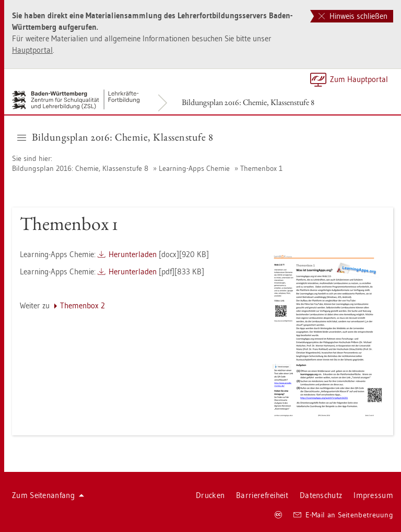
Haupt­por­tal (32, 50)
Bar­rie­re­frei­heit (262, 495)
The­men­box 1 (261, 168)
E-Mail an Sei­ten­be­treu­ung (343, 515)
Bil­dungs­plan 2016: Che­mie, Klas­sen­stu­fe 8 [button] (115, 137)
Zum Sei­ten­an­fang (48, 495)
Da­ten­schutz (321, 495)
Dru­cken (210, 495)
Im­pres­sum (373, 495)
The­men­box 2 (82, 305)
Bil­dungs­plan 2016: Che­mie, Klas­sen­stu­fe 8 (248, 102)
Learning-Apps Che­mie (194, 168)
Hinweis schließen (353, 16)
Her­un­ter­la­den (133, 254)
